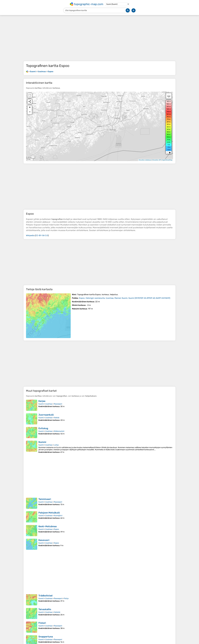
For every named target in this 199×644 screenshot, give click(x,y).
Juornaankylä (46, 415)
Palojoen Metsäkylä (49, 513)
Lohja (56, 445)
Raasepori (58, 404)
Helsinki (57, 612)
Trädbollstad (45, 596)
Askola (57, 418)
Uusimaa (49, 404)
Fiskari (42, 623)
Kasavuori (44, 540)
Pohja (66, 598)
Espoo (56, 529)
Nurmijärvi (58, 516)
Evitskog (43, 428)
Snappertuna (46, 637)
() (125, 298)
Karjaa (42, 401)
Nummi (42, 442)
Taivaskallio (45, 609)
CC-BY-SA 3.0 (42, 235)
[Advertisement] (99, 38)
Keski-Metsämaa (48, 526)
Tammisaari (45, 499)
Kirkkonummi (59, 431)
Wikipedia (30, 235)
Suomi (41, 404)
